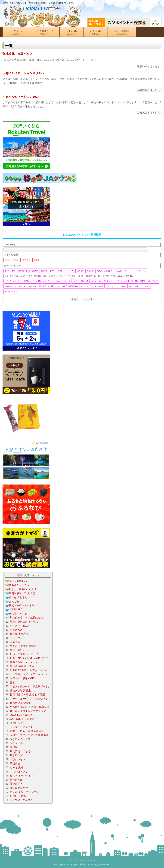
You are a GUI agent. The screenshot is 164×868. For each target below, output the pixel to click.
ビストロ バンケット (22, 776)
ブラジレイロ (18, 759)
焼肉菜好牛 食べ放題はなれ (26, 618)
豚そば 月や (17, 784)
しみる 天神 (17, 768)
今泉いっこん (18, 723)
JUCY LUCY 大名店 (21, 715)
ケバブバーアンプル (21, 727)
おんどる (14, 601)
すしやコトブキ (19, 772)
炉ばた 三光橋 (18, 796)
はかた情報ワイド (44, 33)
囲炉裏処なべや (19, 788)
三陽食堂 (15, 763)
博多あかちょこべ (19, 585)
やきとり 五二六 (20, 626)
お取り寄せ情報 (122, 33)
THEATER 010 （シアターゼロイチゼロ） (34, 670)
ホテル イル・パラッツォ (24, 792)
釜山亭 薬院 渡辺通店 (22, 666)
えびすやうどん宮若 (21, 800)
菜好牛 (14, 747)
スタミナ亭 (16, 743)
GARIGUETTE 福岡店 (22, 719)
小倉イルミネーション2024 (21, 97)
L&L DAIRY (15, 610)
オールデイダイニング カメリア (28, 711)
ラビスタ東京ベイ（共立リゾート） (30, 686)
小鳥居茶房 (16, 630)
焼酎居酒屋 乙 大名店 (22, 593)
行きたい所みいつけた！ (23, 589)
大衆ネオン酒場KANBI (23, 678)
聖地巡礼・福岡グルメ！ (19, 54)
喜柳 (12, 683)
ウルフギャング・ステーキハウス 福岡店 (33, 674)
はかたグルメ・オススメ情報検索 (82, 235)
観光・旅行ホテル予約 (22, 605)
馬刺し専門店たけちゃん (24, 622)
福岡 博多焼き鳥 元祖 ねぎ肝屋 (27, 695)
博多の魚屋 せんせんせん (24, 662)
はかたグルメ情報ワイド (80, 864)
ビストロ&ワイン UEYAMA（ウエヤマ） (33, 658)
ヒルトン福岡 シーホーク (24, 654)
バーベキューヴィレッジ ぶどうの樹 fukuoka (35, 699)
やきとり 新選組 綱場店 (23, 646)
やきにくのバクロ (20, 739)
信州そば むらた (18, 597)
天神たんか (16, 780)
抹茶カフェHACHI (20, 703)
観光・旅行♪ (17, 650)
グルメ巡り (16, 638)
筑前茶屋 (15, 642)
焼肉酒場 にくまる (20, 751)
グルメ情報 (72, 33)
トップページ (16, 33)
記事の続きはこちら (149, 66)
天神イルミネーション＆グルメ (24, 73)
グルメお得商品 (18, 581)
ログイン (91, 860)
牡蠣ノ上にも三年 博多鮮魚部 (27, 731)
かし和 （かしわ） (19, 614)
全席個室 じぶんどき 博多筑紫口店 (30, 707)
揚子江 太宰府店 (19, 634)
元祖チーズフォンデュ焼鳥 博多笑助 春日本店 (36, 735)
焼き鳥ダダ (16, 755)
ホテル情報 (96, 33)
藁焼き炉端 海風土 (20, 691)
